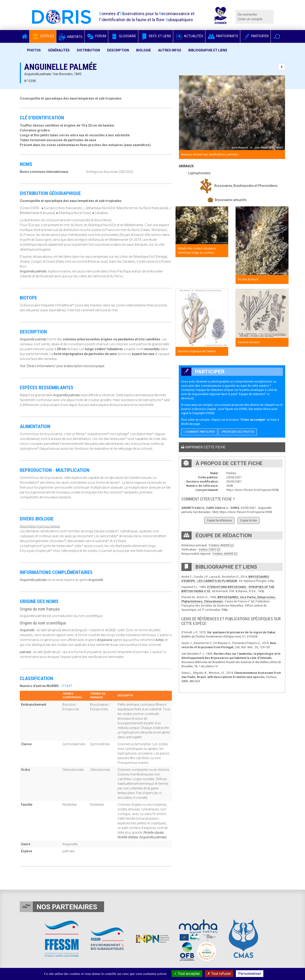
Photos (34, 50)
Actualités (189, 36)
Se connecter (247, 14)
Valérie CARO (207, 549)
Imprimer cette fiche (203, 447)
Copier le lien (249, 520)
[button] (277, 36)
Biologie (144, 50)
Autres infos (170, 50)
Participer (255, 36)
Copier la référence (219, 520)
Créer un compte (250, 19)
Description (118, 50)
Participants (223, 36)
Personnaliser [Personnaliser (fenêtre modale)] (250, 974)
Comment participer (199, 432)
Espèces (43, 36)
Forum (96, 36)
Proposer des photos (237, 432)
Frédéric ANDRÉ (219, 545)
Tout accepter (187, 974)
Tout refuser (219, 974)
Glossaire (123, 36)
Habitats (70, 37)
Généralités (59, 50)
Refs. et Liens (156, 36)
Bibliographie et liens (208, 50)
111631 (67, 686)
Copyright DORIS (203, 413)
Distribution (88, 50)
